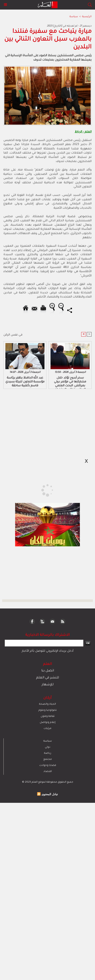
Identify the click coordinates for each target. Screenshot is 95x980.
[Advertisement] (37, 490)
